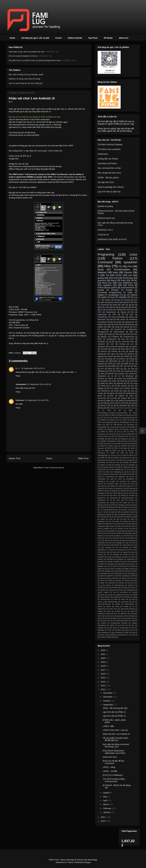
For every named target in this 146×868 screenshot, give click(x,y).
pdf (120, 566)
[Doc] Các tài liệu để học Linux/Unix (114, 762)
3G (129, 408)
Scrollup (142, 431)
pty (126, 573)
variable (100, 628)
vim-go (113, 405)
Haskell (101, 364)
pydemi (101, 324)
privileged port (105, 573)
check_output (102, 474)
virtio (110, 630)
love (107, 538)
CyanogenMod (127, 418)
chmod (132, 474)
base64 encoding (105, 206)
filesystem (102, 319)
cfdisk (108, 472)
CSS (100, 312)
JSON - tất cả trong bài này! (115, 708)
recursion (134, 578)
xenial (100, 635)
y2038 (112, 635)
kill (116, 386)
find (114, 307)
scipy (109, 324)
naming (100, 554)
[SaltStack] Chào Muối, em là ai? (112, 239)
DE (136, 418)
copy (133, 484)
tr (137, 618)
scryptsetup (131, 590)
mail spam (123, 540)
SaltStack (101, 371)
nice (133, 554)
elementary (102, 503)
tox (120, 403)
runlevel (115, 587)
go (125, 295)
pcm (108, 566)
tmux (113, 297)
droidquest (101, 500)
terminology (131, 616)
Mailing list (125, 439)
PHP (121, 366)
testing (106, 403)
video (109, 327)
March (106, 804)
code (112, 479)
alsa (136, 371)
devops (117, 300)
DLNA (112, 420)
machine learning (130, 388)
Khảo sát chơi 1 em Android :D (116, 734)
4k (99, 410)
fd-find (114, 505)
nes (108, 554)
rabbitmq (134, 576)
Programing (106, 254)
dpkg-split (114, 498)
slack (116, 599)
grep (111, 319)
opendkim (110, 559)
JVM (99, 436)
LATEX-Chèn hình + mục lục (115, 730)
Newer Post (15, 458)
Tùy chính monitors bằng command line (114, 780)
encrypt (112, 503)
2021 (103, 654)
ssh (123, 324)
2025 (103, 650)
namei (133, 552)
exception (104, 381)
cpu (106, 486)
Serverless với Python (107, 163)
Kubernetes (103, 154)
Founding (113, 427)
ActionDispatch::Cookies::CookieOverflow (112, 413)
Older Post (83, 458)
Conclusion (121, 359)
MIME (102, 439)
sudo (121, 354)
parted (125, 561)
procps (119, 322)
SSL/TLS (131, 451)
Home (12, 38)
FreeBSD (131, 427)
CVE (108, 418)
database (101, 347)
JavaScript (105, 305)
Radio (125, 448)
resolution (111, 583)
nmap (125, 391)
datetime (119, 488)
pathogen (111, 564)
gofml (111, 383)
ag (110, 342)
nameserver (105, 391)
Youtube (127, 371)
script (116, 324)
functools (134, 510)
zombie (103, 637)
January (107, 812)
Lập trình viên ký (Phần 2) (114, 712)
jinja (133, 528)
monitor (114, 351)
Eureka (129, 290)
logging (101, 388)
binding (117, 465)
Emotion (115, 290)
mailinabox (101, 543)
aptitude (122, 460)
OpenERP (117, 444)
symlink (117, 611)
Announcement (127, 288)
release (119, 580)
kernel (123, 349)
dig (119, 493)
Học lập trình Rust (106, 182)
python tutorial (114, 302)
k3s (101, 533)
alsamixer (126, 458)
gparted (120, 383)
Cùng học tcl (103, 235)
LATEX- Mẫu (108, 726)
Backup (121, 415)
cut (119, 376)
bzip (119, 467)
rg (101, 585)
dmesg (123, 495)
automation (102, 462)
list (130, 349)
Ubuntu (128, 272)
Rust (123, 339)
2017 (103, 670)
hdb (110, 521)
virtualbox (123, 297)
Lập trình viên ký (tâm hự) (109, 192)
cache (133, 467)
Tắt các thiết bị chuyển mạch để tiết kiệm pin (115, 739)
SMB (107, 451)
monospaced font (123, 550)
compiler (112, 481)
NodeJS (101, 366)
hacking (127, 300)
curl (132, 344)
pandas (134, 307)
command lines (128, 342)
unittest (104, 623)
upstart (100, 327)
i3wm (119, 524)
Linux (133, 254)
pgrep (100, 569)
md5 (99, 545)
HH (118, 432)
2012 (103, 689)
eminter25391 (132, 378)
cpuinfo (113, 486)
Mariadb (112, 441)
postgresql (130, 393)
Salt (133, 369)
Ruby (123, 280)
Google (135, 429)
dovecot (101, 378)
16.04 (119, 408)
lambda (124, 386)
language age (130, 533)
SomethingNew (122, 270)
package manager (113, 561)
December (108, 693)
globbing (123, 514)
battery (103, 465)
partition (104, 322)
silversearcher (105, 599)
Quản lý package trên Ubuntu (111, 187)
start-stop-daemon (104, 604)
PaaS (126, 444)
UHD (122, 453)
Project (108, 300)
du (111, 500)
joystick (130, 531)
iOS (128, 383)
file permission (132, 505)
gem (133, 512)
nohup (109, 557)
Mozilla (135, 441)
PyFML (134, 280)
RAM (100, 339)
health (117, 521)
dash (111, 488)
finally (102, 507)
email (107, 307)
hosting (125, 521)
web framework (117, 632)
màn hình (116, 552)
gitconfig (101, 514)
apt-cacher (101, 460)
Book (105, 283)
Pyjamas (101, 448)
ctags (128, 486)
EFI (133, 422)
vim (130, 275)
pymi (132, 396)
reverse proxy (132, 583)
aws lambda (124, 462)
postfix (132, 351)
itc (114, 528)
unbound (134, 621)
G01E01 (101, 429)
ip (110, 386)
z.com (130, 635)
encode (111, 347)
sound (100, 401)
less (133, 386)
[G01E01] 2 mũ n (105, 230)
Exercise (101, 361)
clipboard (122, 477)
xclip (133, 632)
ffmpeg (121, 505)
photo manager (116, 569)
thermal (115, 618)
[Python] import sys (106, 218)
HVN (135, 334)
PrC (102, 369)
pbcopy (132, 564)
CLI (120, 266)
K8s (132, 312)
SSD (132, 339)
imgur (119, 526)
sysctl (132, 611)
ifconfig (132, 524)
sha (127, 595)
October (107, 701)
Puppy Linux (113, 446)
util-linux (104, 405)
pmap (100, 571)
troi (107, 621)
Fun (130, 266)
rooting (100, 587)
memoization (127, 545)
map (127, 543)
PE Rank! (108, 38)
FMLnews (119, 334)
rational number (106, 578)
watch (127, 630)
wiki (127, 632)
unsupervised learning (119, 623)
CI (134, 356)
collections (101, 481)
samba (103, 590)
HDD (128, 334)
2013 (103, 686)
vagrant (101, 356)
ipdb (99, 528)
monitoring (133, 319)
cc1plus (132, 469)
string (117, 606)
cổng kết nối (102, 488)
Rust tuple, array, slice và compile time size (27, 52)
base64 (135, 462)
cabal (125, 467)
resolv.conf (102, 398)
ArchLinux (130, 310)
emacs (120, 378)
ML (133, 364)
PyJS (133, 446)
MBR (126, 364)
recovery (125, 578)
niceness (101, 557)
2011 (103, 817)
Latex (130, 292)
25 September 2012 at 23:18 (39, 384)
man (110, 543)
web (118, 356)
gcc (107, 512)
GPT (123, 361)
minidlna (125, 547)
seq (114, 592)
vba (108, 628)
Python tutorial (75, 38)
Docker (101, 290)
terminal (109, 310)
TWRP (113, 453)
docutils (132, 495)
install (103, 386)
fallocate (101, 505)
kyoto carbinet (117, 533)
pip (111, 322)
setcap (110, 595)
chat (133, 472)
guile (126, 307)
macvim (107, 540)
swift (121, 401)
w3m (133, 405)
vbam (115, 628)
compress (123, 481)
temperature (119, 616)
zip (136, 635)
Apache (126, 327)
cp (112, 376)
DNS (135, 302)
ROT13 (117, 448)
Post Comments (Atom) (54, 468)
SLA (99, 451)
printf (100, 396)
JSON (110, 364)
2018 (103, 666)
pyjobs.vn (134, 573)
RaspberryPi (112, 339)
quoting (125, 576)
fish (129, 381)
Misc (108, 266)
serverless (124, 592)
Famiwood (131, 425)
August (106, 793)
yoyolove (102, 280)
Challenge (105, 329)
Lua (136, 436)
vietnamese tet (125, 628)
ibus (125, 524)
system (104, 297)
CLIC (135, 327)
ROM (109, 448)
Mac (116, 439)
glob (116, 514)
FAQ (108, 425)
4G (134, 408)
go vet (114, 517)
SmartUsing (128, 278)
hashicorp (101, 521)
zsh (105, 408)
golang (101, 278)
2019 (103, 662)
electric (131, 500)
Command (105, 262)
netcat (116, 391)
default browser (103, 491)
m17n (100, 540)
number (100, 559)
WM (125, 455)
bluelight (132, 465)
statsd (100, 606)
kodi (107, 533)
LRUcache (121, 436)
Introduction (102, 434)
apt (116, 342)
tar (101, 616)
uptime (112, 625)
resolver (121, 583)
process (110, 396)
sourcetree (125, 602)
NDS (102, 444)
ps (102, 310)
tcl (106, 616)
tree (101, 621)
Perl (128, 366)
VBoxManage (102, 455)
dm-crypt (106, 495)
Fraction (122, 427)
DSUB (132, 420)
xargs (117, 327)
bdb (110, 465)
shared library (105, 597)
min (117, 547)
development (125, 491)
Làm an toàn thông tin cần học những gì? (26, 83)
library (119, 536)
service (124, 398)
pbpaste (101, 566)
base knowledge (118, 317)
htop (133, 521)
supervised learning (128, 609)
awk (102, 374)
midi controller (106, 547)
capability (118, 469)
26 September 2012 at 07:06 (37, 400)
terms (100, 618)
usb (126, 625)
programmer (130, 322)
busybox (121, 374)
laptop (100, 536)
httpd (107, 524)
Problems (115, 337)
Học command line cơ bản (109, 168)
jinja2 (100, 531)
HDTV (111, 432)
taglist (123, 613)
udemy (126, 621)
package (101, 561)
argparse (131, 460)
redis (102, 580)
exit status (123, 503)
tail (99, 403)
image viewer (110, 526)
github (109, 514)
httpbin (100, 524)
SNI (122, 451)
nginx (103, 302)
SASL (133, 448)
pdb (114, 566)
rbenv (116, 578)
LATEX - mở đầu (110, 771)
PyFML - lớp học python (108, 178)
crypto (121, 486)
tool (132, 618)
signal (135, 597)
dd (126, 488)
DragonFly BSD (111, 422)
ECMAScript (124, 422)
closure (132, 477)
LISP (113, 436)
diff (114, 493)
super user (113, 609)
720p (109, 410)
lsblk (117, 538)
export (114, 381)
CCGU (119, 275)
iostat (133, 526)
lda (106, 536)
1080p (112, 408)
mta (101, 552)
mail (115, 540)
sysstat (108, 613)
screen (121, 590)
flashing (110, 507)
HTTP (132, 361)
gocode (121, 517)
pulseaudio (102, 354)
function (124, 510)
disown (126, 493)
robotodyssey (119, 585)
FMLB (109, 334)
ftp (99, 510)
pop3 (120, 393)
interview (104, 349)
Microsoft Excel (124, 441)
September (108, 705)
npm (133, 391)
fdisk (122, 381)
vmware (110, 356)
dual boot (120, 500)
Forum (59, 38)
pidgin (127, 569)
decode (132, 488)
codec (120, 479)
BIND (107, 415)
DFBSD (103, 420)
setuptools (119, 595)
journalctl (121, 531)
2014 (103, 682)
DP (118, 420)
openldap (120, 559)
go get (106, 517)
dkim (133, 493)
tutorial (135, 403)
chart (126, 472)
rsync (107, 587)
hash (132, 519)
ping (133, 569)
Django (123, 312)
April (105, 800)
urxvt (120, 625)
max (133, 543)
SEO (118, 369)
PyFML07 (124, 446)
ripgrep (108, 585)
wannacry (118, 630)
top (114, 403)
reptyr (102, 583)
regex (113, 354)
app (133, 458)
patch (102, 564)
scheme (134, 295)
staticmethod (129, 604)
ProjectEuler (103, 317)
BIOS (114, 415)
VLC (119, 455)
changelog (117, 472)
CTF (102, 418)
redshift (110, 580)
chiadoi (125, 474)
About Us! (124, 38)
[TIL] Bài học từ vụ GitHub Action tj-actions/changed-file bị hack (35, 60)
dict (108, 493)
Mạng (113, 280)
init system (133, 347)
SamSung (101, 453)
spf (133, 602)
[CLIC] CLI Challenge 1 (113, 775)
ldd (112, 536)
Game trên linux (110, 757)
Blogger (88, 862)
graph (129, 517)
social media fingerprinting (107, 602)
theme (107, 618)
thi (122, 618)
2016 (103, 674)
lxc (136, 349)
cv (134, 486)
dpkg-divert (102, 498)
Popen (103, 446)
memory (104, 351)
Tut (107, 275)
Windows (101, 342)
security (114, 398)
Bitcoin (129, 415)
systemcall (130, 401)
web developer (103, 632)
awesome (113, 462)
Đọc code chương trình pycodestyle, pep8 (26, 74)
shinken (127, 597)
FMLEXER (113, 361)
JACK (111, 434)
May (105, 797)
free (133, 507)
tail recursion (133, 613)
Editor (100, 425)
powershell (118, 571)
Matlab (101, 295)
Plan (135, 366)
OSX (132, 315)
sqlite (108, 401)
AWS (131, 410)
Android (17, 353)
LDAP (118, 364)
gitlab (103, 383)
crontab (122, 344)
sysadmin (130, 262)
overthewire (131, 559)
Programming (129, 337)
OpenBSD (112, 366)
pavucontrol (122, 564)
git (120, 307)
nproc (126, 557)
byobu (106, 467)
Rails (110, 369)
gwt (118, 519)
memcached (115, 545)
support (100, 611)
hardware (122, 347)
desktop (115, 491)
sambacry (112, 590)
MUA (110, 439)
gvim (111, 519)
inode (126, 526)
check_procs (115, 474)
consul (125, 484)
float (136, 381)
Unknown (20, 400)
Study (101, 270)
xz (106, 635)
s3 (136, 587)
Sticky (115, 305)
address (116, 458)
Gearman (125, 429)
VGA (112, 455)
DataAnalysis (119, 332)
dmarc (115, 495)
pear (126, 566)
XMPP (102, 458)
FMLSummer (118, 425)
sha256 (135, 595)
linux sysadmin (105, 285)
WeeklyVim (128, 283)
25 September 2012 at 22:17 (33, 368)
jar (127, 528)
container (101, 344)
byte (113, 467)
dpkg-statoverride (128, 498)
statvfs (109, 606)
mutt (123, 351)
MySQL (104, 337)
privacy (135, 571)
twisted (118, 621)
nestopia (116, 554)
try (112, 621)
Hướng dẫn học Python (108, 159)
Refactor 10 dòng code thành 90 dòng (24, 79)
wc (134, 630)
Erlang (132, 359)
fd (107, 505)
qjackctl (109, 576)
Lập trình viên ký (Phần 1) (114, 716)
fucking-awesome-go (111, 510)
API (120, 410)
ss (115, 401)
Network (102, 272)
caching (100, 469)
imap (135, 383)
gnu (131, 514)
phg (106, 569)
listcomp (127, 536)
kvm (136, 300)
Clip (99, 359)
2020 (103, 658)
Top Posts (93, 38)
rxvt (131, 587)
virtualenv (123, 405)
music (108, 552)
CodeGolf (118, 329)
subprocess (102, 609)
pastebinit (134, 561)
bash (115, 272)
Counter (116, 418)
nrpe (133, 557)
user (133, 625)
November (108, 697)
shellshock (117, 597)
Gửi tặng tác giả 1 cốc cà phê (35, 38)
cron (112, 344)
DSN (125, 420)
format (118, 507)
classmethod (110, 477)
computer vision (113, 484)
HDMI (103, 432)
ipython (114, 349)
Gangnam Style (113, 429)
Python (117, 258)
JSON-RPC (131, 434)
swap (109, 611)
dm (99, 495)
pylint (102, 576)
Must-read (113, 278)
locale (100, 538)
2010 (103, 821)
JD (117, 434)
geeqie (126, 512)
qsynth (118, 576)
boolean (111, 374)
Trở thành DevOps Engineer (110, 144)
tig (127, 618)
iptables (107, 528)
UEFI (111, 371)
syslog (100, 613)
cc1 (125, 469)
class (100, 477)
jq (137, 531)
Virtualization (114, 295)
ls (112, 538)
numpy (100, 393)
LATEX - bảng (109, 767)
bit (124, 465)
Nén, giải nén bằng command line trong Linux (116, 746)
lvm (123, 538)
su (133, 606)
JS (122, 434)
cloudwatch (102, 479)
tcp (111, 616)
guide (103, 519)
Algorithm (126, 302)
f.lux (133, 503)
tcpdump (131, 324)
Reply (18, 376)
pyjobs (121, 396)
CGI (136, 415)
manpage (119, 543)
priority (127, 571)
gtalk (136, 517)
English (101, 334)
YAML (118, 371)
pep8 (133, 566)
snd (133, 599)
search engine (103, 592)
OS (123, 315)
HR (125, 432)
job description (110, 531)
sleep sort (125, 599)
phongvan (111, 393)
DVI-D (100, 422)
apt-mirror (112, 460)
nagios (125, 552)
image (100, 526)
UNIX (123, 305)
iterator (121, 528)
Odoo (108, 444)
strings (126, 606)
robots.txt (131, 585)
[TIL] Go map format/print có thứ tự (23, 56)
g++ (101, 512)
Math (115, 283)
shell (120, 285)
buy (99, 467)
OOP (114, 315)
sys (125, 611)
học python (112, 288)
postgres (108, 571)
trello (126, 403)
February (107, 808)
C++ (99, 300)
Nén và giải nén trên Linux (109, 173)
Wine (131, 455)
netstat (125, 554)
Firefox (101, 288)
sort (133, 398)
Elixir (131, 332)
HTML (132, 432)
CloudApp (108, 359)
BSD (133, 297)
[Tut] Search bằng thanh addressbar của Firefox (114, 752)
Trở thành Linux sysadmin (109, 149)
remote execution (131, 580)
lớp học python (113, 388)
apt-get (132, 305)
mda (106, 545)
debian (132, 317)
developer (130, 376)
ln (134, 536)
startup (118, 604)
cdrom (100, 472)
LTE (130, 436)
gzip (125, 519)
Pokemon (134, 444)
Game (131, 285)
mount (135, 550)
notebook (118, 557)
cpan (99, 486)
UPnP (131, 453)
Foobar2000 (102, 427)
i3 (113, 524)
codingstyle (130, 479)
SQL (125, 369)
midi (136, 545)
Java (106, 436)
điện (110, 637)
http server (121, 319)
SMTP (115, 451)
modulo (111, 550)
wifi (99, 408)
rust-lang (124, 587)
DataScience (111, 312)
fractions (126, 507)
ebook (110, 378)
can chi (109, 469)
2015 (103, 678)
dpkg (100, 307)
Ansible (126, 356)
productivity (118, 573)
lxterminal (131, 538)
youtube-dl (121, 635)
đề (115, 637)
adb (109, 458)
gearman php (116, 512)
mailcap (132, 540)
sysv (115, 613)
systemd (131, 354)
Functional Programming (109, 292)
